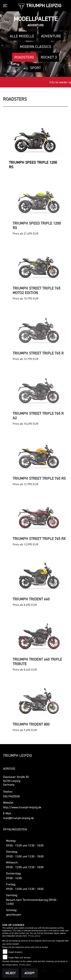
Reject (11, 973)
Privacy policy (34, 936)
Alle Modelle (22, 36)
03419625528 (11, 796)
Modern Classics (35, 47)
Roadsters (24, 57)
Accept (29, 973)
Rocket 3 (49, 57)
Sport (35, 68)
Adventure (51, 36)
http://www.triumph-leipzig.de (22, 807)
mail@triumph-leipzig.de (18, 818)
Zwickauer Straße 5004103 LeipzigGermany (16, 781)
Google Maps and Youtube (19, 958)
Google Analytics (15, 952)
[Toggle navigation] (6, 6)
